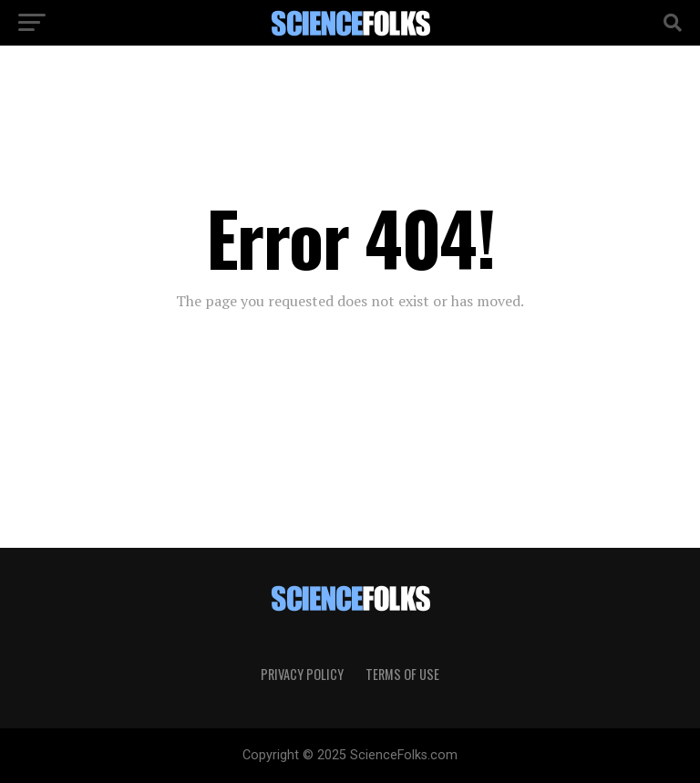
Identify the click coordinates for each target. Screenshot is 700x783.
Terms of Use (402, 674)
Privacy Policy (302, 674)
